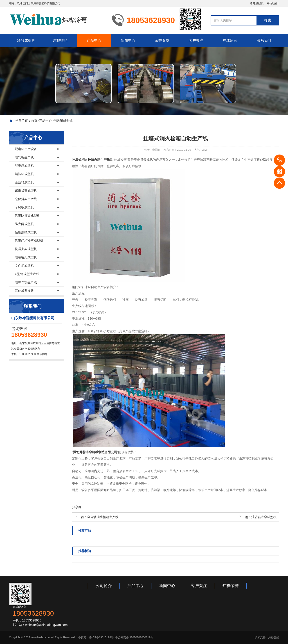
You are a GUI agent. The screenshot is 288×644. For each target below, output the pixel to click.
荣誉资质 (162, 40)
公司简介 (104, 586)
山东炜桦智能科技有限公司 (44, 3)
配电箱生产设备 (26, 149)
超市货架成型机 (26, 191)
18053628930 (279, 160)
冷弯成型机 (257, 3)
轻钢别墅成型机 (26, 232)
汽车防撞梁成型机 (27, 216)
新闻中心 (128, 40)
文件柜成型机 (24, 266)
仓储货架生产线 (26, 199)
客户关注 (196, 40)
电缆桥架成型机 (26, 257)
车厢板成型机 (24, 207)
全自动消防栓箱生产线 (103, 517)
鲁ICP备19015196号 (101, 637)
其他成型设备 (24, 291)
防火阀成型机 (24, 224)
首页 (34, 121)
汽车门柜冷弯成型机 (29, 241)
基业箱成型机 (24, 182)
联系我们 (264, 40)
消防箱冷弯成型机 (264, 517)
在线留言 (230, 40)
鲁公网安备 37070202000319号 (134, 637)
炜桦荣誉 (231, 586)
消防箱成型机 (63, 121)
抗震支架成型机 (26, 249)
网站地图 (272, 3)
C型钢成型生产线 (27, 274)
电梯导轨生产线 (26, 282)
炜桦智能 (60, 40)
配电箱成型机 (24, 166)
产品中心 (94, 40)
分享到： (78, 507)
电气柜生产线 (24, 157)
